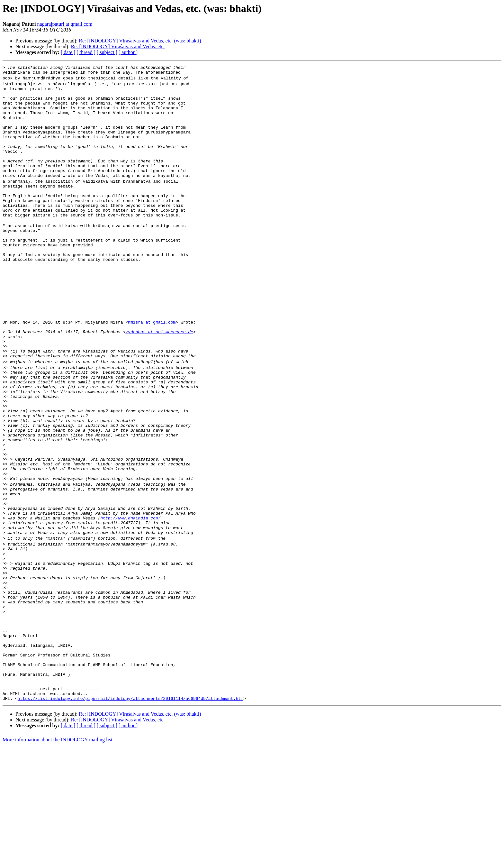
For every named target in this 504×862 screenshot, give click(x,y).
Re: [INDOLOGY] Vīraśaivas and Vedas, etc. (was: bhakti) (140, 41)
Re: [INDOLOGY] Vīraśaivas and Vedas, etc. (118, 46)
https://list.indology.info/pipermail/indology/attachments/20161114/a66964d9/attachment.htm (130, 815)
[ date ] (68, 52)
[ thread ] (86, 52)
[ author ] (128, 52)
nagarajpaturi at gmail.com (65, 24)
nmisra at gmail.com (152, 369)
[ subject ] (107, 52)
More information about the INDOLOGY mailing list (58, 856)
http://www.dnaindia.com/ (130, 601)
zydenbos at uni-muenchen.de (159, 381)
